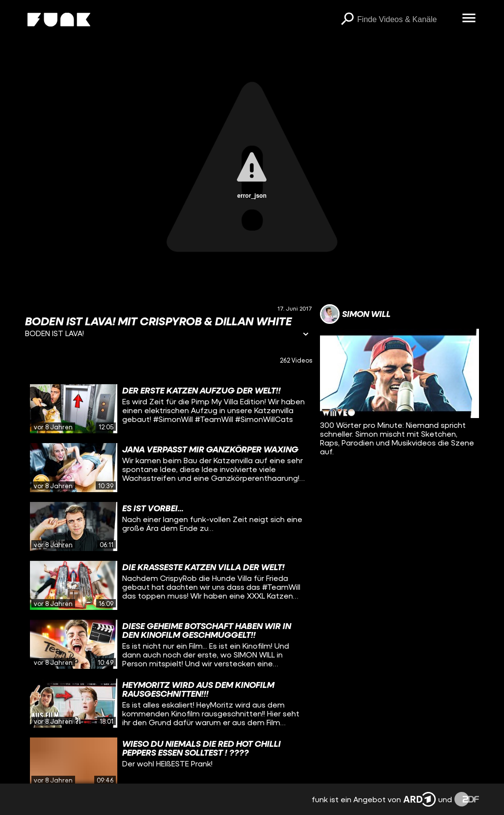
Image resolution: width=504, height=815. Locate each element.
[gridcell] (169, 409)
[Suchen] (347, 20)
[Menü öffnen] (469, 19)
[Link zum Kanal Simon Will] (355, 314)
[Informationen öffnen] (306, 335)
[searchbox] (406, 20)
